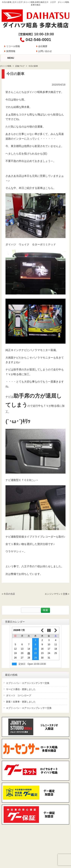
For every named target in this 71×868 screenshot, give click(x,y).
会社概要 (43, 46)
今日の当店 (9, 594)
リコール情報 (13, 46)
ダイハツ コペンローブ (19, 696)
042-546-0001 (38, 40)
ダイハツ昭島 (6, 66)
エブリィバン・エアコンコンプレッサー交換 (29, 708)
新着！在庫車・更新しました (21, 702)
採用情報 (11, 51)
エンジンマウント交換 (56, 594)
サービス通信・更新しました (21, 689)
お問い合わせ (45, 51)
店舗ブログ (20, 66)
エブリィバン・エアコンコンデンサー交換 (28, 683)
